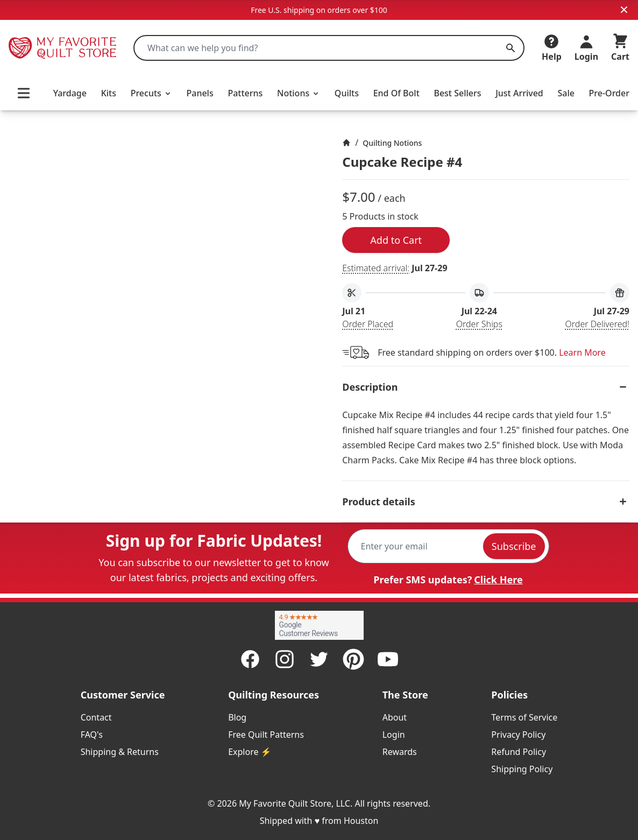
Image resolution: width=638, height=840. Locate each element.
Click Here (498, 580)
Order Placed (368, 324)
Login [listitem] (394, 735)
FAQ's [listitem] (92, 735)
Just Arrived (519, 93)
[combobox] (329, 48)
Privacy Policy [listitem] (518, 735)
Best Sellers (457, 93)
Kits (109, 93)
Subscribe (514, 546)
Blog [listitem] (237, 717)
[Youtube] (388, 659)
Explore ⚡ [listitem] (250, 752)
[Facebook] (250, 659)
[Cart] (620, 48)
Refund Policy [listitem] (519, 752)
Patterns (245, 93)
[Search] (511, 48)
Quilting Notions (392, 143)
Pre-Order (609, 93)
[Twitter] (319, 659)
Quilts (347, 93)
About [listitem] (395, 717)
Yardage (70, 93)
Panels (200, 93)
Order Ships (479, 324)
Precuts (151, 93)
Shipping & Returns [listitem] (120, 752)
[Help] (552, 48)
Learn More (582, 352)
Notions (299, 93)
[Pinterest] (353, 659)
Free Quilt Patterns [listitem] (266, 735)
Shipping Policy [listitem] (522, 769)
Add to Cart (396, 240)
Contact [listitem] (96, 717)
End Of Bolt (396, 93)
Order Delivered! (597, 324)
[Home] (346, 143)
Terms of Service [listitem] (524, 717)
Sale (566, 93)
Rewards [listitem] (400, 752)
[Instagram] (285, 659)
